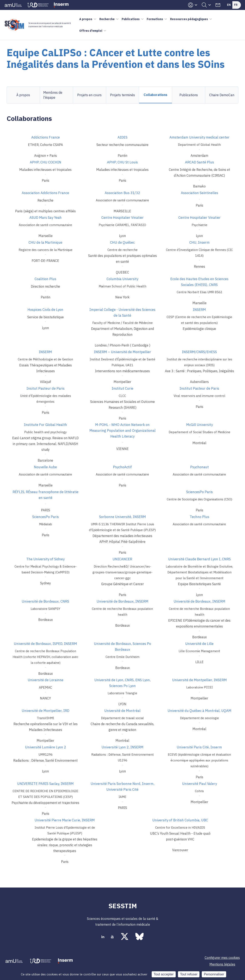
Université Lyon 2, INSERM (122, 747)
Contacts (218, 5)
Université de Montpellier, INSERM (199, 680)
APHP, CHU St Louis (122, 162)
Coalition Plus (45, 279)
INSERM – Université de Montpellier (122, 352)
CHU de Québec (122, 242)
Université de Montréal (122, 711)
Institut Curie (122, 388)
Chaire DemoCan (222, 95)
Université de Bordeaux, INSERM (122, 601)
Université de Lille (199, 644)
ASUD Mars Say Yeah (46, 218)
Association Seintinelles (199, 193)
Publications (189, 95)
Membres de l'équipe (53, 95)
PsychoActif (122, 467)
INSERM (199, 310)
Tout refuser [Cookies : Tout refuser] (189, 974)
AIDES (122, 137)
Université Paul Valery (199, 784)
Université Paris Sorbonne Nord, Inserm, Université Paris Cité (122, 787)
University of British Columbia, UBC (180, 820)
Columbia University (122, 279)
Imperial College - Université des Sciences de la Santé (122, 312)
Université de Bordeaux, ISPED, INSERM (45, 644)
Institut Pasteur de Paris (199, 388)
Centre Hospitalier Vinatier (122, 218)
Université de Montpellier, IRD (46, 711)
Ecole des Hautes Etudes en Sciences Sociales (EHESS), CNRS (199, 282)
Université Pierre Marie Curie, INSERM (65, 820)
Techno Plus (199, 517)
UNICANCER (122, 559)
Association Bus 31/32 (122, 193)
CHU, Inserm (199, 242)
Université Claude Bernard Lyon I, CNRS (199, 559)
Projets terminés (122, 95)
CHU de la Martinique (45, 242)
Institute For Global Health (46, 425)
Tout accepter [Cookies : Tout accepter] (164, 974)
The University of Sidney (45, 559)
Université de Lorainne (46, 680)
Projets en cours (89, 95)
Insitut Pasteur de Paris (46, 388)
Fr (236, 5)
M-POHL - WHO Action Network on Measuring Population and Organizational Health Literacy (122, 430)
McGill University (199, 425)
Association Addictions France (45, 193)
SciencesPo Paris (199, 492)
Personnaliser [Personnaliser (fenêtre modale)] (214, 974)
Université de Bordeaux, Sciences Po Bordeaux (122, 647)
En (229, 5)
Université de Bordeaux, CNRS (45, 601)
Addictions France (46, 137)
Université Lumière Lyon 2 (46, 747)
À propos (23, 95)
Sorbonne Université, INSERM (122, 517)
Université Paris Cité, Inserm (199, 747)
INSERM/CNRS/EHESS (199, 352)
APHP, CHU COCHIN (46, 162)
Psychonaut (199, 467)
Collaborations (156, 95)
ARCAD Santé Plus (199, 162)
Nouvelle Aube (45, 467)
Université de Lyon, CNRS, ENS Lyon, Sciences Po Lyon (122, 683)
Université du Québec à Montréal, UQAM (199, 711)
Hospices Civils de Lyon (45, 310)
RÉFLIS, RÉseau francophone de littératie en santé (46, 495)
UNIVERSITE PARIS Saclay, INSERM (45, 784)
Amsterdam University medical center (199, 137)
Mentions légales (222, 964)
